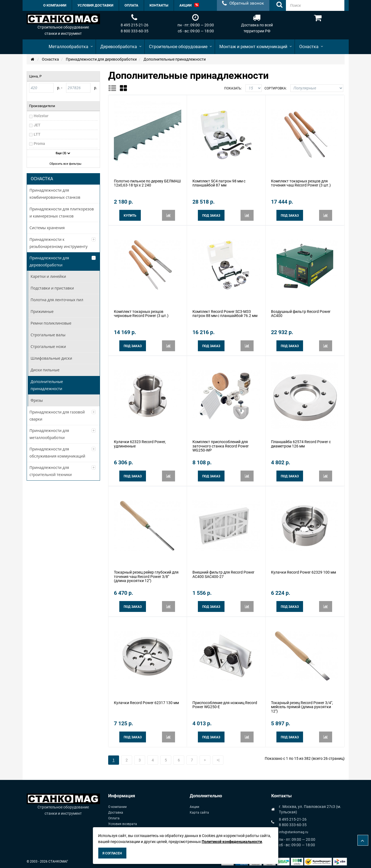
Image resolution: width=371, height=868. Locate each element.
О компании (117, 805)
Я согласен (112, 853)
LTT (37, 134)
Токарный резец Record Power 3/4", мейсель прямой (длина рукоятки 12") (302, 705)
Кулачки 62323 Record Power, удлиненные (140, 443)
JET (37, 125)
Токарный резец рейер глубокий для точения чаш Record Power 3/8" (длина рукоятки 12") (146, 575)
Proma (39, 144)
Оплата (114, 816)
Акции (194, 805)
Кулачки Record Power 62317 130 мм (146, 701)
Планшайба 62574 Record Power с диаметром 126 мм (301, 443)
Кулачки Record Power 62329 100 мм (303, 571)
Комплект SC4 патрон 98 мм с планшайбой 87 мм (219, 183)
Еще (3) (63, 153)
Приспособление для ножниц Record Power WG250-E (225, 703)
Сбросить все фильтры (64, 164)
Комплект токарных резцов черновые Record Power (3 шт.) (141, 313)
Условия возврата (123, 822)
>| (218, 758)
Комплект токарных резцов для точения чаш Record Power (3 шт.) (301, 183)
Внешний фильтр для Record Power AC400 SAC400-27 (223, 573)
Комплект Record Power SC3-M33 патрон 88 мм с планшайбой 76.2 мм (225, 313)
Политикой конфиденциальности (232, 842)
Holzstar (41, 116)
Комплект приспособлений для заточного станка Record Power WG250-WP (221, 445)
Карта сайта (199, 811)
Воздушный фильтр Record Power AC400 (301, 313)
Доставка (116, 811)
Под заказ (211, 215)
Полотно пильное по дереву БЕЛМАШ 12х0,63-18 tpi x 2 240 (147, 183)
